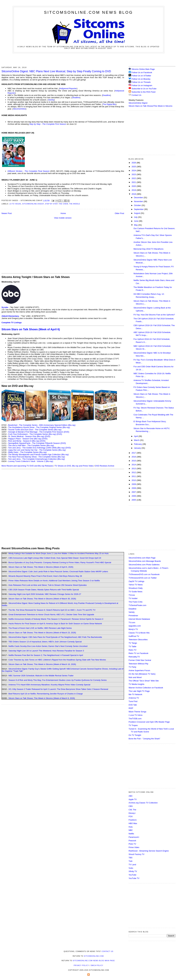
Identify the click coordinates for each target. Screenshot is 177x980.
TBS (130, 858)
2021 (134, 182)
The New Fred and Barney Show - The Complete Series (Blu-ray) (37, 457)
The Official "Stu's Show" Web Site (144, 681)
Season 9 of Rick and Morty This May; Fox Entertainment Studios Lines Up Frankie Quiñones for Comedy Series (58, 680)
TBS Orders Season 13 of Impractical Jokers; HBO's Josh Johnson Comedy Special (45, 642)
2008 (134, 488)
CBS (131, 806)
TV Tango (133, 643)
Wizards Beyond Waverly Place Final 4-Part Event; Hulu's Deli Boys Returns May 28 (45, 576)
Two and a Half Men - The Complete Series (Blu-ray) (31, 445)
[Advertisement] (89, 59)
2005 (134, 500)
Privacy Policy (81, 965)
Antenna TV (134, 698)
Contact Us (135, 95)
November (139, 201)
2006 (134, 496)
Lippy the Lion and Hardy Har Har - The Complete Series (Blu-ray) (37, 450)
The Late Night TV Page (139, 691)
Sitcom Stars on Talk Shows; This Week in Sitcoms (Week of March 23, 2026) (42, 633)
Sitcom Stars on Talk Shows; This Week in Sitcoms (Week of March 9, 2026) (42, 698)
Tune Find (133, 701)
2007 (134, 492)
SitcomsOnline (19, 109)
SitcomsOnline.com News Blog (88, 12)
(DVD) (59, 434)
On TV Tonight (135, 735)
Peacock (132, 841)
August (137, 213)
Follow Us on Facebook (142, 72)
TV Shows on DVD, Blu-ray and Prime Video (74, 466)
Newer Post (7, 213)
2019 (134, 190)
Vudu (131, 868)
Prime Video (134, 847)
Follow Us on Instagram (142, 85)
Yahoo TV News (136, 585)
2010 (134, 480)
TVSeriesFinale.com (137, 605)
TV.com (132, 622)
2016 (134, 457)
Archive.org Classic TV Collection (143, 803)
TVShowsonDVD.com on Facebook (144, 574)
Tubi (130, 861)
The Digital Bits (109, 104)
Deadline (106, 95)
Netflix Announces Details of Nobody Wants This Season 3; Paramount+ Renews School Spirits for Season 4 (56, 619)
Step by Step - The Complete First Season (48, 124)
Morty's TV (133, 629)
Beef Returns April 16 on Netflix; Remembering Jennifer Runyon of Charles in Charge (46, 694)
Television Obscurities (138, 640)
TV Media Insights (136, 684)
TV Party (132, 667)
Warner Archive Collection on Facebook (146, 688)
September (139, 209)
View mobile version (63, 218)
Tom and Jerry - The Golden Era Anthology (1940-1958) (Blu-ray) (36, 448)
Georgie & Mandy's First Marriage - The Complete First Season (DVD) (39, 432)
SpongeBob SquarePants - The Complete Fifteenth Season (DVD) (37, 443)
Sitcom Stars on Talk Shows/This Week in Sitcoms (150, 106)
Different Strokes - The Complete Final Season (29, 171)
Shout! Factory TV (137, 854)
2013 (134, 469)
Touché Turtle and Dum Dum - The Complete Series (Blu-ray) (35, 430)
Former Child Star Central (140, 660)
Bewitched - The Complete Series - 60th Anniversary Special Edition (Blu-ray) (42, 425)
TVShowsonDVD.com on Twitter (143, 578)
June (136, 221)
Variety (51, 100)
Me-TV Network (135, 694)
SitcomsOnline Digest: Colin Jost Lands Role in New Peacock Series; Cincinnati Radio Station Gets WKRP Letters (58, 572)
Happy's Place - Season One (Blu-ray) (25, 439)
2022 (134, 178)
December (139, 197)
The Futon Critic (136, 602)
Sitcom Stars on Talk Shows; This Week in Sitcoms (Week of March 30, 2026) (42, 599)
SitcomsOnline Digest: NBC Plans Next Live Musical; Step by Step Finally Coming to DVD (56, 71)
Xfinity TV (133, 871)
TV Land (132, 865)
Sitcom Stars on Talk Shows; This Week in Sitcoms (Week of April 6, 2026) (41, 567)
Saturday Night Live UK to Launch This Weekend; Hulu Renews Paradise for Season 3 (46, 651)
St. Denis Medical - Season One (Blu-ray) (26, 436)
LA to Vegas (15, 204)
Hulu (131, 827)
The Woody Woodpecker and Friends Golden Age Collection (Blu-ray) (39, 454)
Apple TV (133, 799)
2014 (134, 465)
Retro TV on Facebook (138, 653)
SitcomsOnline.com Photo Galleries (144, 565)
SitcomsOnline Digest (33, 204)
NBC (131, 830)
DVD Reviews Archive (105, 466)
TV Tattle (132, 646)
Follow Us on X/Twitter (141, 76)
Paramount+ (134, 837)
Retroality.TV (134, 657)
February (138, 444)
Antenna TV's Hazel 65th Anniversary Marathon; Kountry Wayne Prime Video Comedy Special (49, 685)
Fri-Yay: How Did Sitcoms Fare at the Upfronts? (154, 315)
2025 (134, 167)
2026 (134, 163)
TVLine (132, 595)
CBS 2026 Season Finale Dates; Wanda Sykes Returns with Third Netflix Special (44, 590)
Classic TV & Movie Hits (139, 633)
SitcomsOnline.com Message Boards (145, 561)
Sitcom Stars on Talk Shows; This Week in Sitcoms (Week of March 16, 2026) (42, 664)
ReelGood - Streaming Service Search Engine (149, 851)
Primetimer (133, 616)
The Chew (63, 204)
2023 (134, 174)
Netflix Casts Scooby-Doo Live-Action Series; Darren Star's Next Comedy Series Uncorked (48, 646)
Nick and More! (135, 677)
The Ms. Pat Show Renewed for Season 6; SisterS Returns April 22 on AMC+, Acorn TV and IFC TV (52, 610)
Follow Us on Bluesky (141, 79)
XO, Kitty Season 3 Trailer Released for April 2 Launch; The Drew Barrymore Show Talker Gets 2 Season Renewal (58, 689)
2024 (134, 170)
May (136, 225)
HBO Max (133, 823)
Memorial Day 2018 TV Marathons (148, 249)
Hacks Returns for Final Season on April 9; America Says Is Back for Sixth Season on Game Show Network (55, 624)
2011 (134, 476)
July (136, 217)
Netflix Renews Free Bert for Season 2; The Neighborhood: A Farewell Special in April (46, 655)
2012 (134, 472)
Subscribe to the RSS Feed (144, 92)
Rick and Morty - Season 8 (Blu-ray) (24, 441)
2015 (134, 461)
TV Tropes (133, 725)
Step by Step (51, 204)
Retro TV (133, 650)
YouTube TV (134, 878)
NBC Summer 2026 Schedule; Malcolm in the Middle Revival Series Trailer (41, 676)
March (137, 440)
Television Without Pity (138, 664)
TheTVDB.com (135, 719)
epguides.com (135, 626)
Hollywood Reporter (68, 88)
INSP (131, 708)
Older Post (119, 213)
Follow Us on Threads (141, 82)
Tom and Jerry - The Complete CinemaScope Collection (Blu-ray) (37, 459)
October (138, 205)
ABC (131, 796)
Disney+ (132, 813)
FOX (131, 816)
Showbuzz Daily (136, 588)
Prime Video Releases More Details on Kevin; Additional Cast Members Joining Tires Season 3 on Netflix (54, 581)
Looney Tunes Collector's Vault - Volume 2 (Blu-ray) (31, 461)
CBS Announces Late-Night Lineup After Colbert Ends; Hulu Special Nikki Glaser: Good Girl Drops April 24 (55, 558)
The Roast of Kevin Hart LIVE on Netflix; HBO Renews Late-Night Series (40, 628)
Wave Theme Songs (137, 712)
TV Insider (133, 598)
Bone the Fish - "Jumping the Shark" (144, 739)
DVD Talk (133, 705)
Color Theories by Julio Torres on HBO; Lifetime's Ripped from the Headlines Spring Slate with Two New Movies (57, 660)
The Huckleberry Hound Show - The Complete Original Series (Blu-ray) (39, 427)
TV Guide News (135, 592)
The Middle (75, 204)
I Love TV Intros (136, 715)
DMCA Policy (97, 965)
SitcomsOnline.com (94, 956)
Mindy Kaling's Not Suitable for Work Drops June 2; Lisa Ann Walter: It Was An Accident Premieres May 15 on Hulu (59, 553)
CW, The (132, 810)
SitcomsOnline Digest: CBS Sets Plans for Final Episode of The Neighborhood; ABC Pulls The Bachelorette (55, 637)
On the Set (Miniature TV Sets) (142, 674)
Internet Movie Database (139, 619)
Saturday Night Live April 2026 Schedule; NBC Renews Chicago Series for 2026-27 (45, 594)
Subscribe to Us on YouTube (144, 89)
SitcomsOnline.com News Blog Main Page (94, 961)
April (136, 436)
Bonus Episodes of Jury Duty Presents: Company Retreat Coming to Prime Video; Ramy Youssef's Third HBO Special (60, 562)
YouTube (132, 875)
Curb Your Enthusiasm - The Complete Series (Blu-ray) (32, 434)
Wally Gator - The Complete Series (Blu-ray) (27, 452)
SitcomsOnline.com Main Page (142, 558)
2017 (134, 453)
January (138, 448)
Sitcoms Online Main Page (142, 69)
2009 (134, 484)
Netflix (131, 834)
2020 (134, 186)
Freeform (133, 820)
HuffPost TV (134, 636)
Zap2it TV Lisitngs (136, 581)
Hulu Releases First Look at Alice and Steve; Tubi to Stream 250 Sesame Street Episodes (48, 585)
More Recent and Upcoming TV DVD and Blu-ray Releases (27, 466)
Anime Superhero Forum (139, 670)
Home (63, 213)
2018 (134, 194)
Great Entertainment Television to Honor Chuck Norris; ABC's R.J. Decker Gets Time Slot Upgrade (51, 614)
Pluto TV (132, 844)
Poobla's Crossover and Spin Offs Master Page (149, 722)
